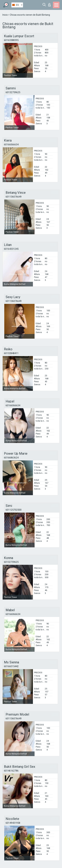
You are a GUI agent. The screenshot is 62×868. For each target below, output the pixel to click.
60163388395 (11, 40)
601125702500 (14, 510)
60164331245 (11, 249)
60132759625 (13, 92)
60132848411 (11, 353)
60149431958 (13, 823)
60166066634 (11, 145)
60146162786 (11, 771)
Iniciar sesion (49, 5)
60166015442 (11, 666)
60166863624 (11, 458)
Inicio (5, 15)
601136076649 (14, 197)
